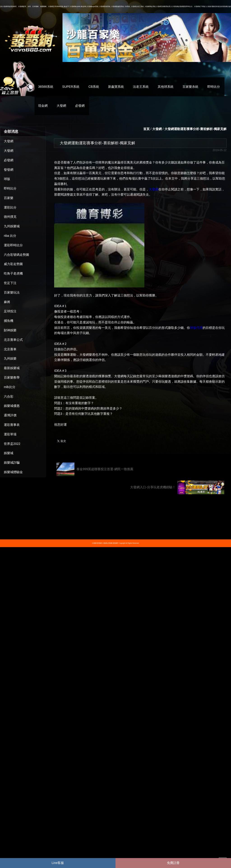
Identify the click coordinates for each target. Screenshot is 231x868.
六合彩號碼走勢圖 (16, 255)
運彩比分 (10, 207)
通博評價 (10, 415)
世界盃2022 (12, 444)
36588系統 (46, 87)
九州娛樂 (10, 358)
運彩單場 (10, 434)
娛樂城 (9, 453)
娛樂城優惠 (12, 406)
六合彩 (9, 396)
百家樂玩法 (12, 292)
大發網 (61, 106)
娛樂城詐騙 (12, 462)
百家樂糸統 (190, 87)
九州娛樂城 (12, 226)
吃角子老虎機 (13, 273)
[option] (147, 38)
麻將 (7, 302)
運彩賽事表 (12, 425)
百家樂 (9, 198)
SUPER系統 (71, 87)
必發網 (80, 106)
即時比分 (214, 87)
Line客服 (58, 863)
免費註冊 (173, 863)
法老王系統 (141, 87)
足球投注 (10, 311)
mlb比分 (10, 387)
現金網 (43, 106)
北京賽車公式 (13, 340)
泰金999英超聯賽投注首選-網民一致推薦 (95, 469)
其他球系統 (166, 87)
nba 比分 (10, 236)
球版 (7, 179)
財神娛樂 (10, 330)
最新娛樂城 (12, 368)
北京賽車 (10, 349)
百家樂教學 (12, 377)
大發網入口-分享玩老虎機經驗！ (177, 487)
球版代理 (196, 328)
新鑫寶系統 (116, 87)
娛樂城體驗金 (13, 472)
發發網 (9, 170)
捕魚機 (9, 321)
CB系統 (94, 87)
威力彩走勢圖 (13, 264)
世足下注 (10, 283)
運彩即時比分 (13, 245)
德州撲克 (10, 217)
